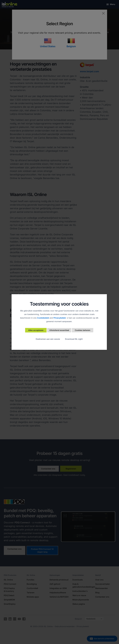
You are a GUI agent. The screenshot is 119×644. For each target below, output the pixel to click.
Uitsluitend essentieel (59, 330)
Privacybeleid (60, 318)
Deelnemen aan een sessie (48, 339)
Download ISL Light (74, 339)
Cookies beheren (83, 330)
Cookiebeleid (43, 318)
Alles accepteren (36, 330)
